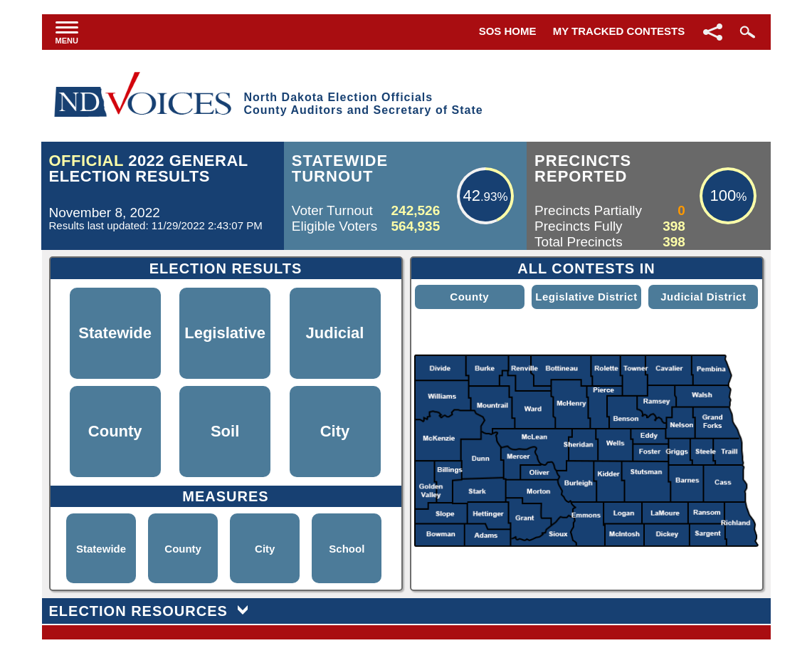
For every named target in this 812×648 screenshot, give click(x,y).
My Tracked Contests (619, 31)
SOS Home (508, 31)
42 (471, 195)
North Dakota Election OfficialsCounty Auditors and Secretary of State (363, 104)
